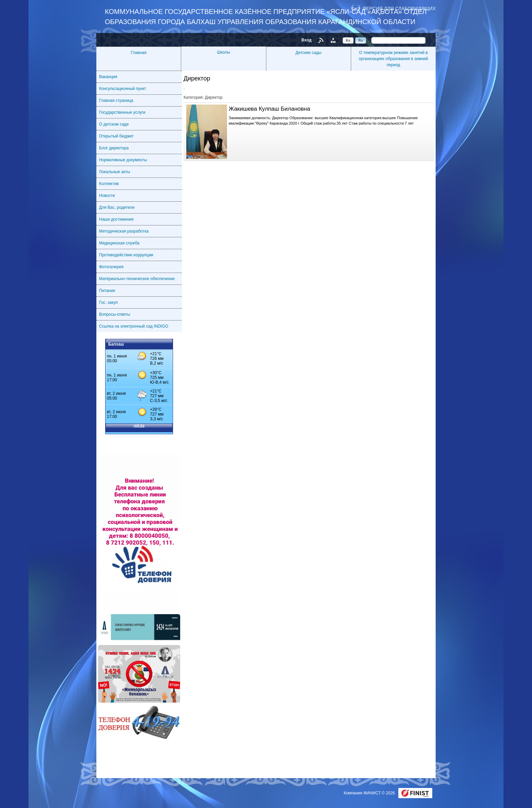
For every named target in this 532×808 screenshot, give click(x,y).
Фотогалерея (111, 267)
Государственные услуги (122, 112)
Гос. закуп (108, 302)
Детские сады (308, 53)
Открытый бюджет (116, 136)
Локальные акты (115, 172)
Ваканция (108, 77)
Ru (361, 40)
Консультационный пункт (123, 89)
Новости (107, 196)
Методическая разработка (124, 231)
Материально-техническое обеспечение (137, 279)
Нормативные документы (123, 160)
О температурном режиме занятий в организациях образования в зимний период (393, 59)
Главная (139, 53)
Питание (107, 291)
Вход (306, 40)
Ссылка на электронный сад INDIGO (134, 326)
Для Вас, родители (117, 207)
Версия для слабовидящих (399, 8)
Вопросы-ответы (115, 314)
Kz (348, 40)
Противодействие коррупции (126, 255)
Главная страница (116, 100)
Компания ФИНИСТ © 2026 (370, 793)
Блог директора (114, 148)
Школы (224, 52)
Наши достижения (116, 219)
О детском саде (114, 124)
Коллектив (109, 184)
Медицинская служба (119, 243)
